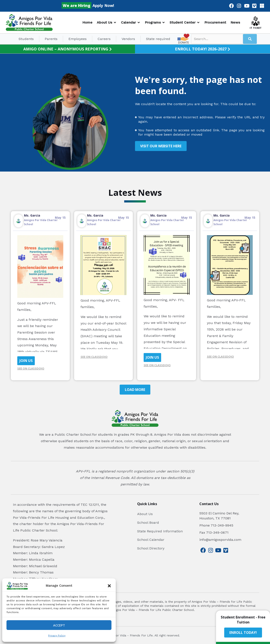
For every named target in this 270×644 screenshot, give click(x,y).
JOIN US (26, 361)
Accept (59, 625)
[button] (109, 586)
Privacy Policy (57, 636)
